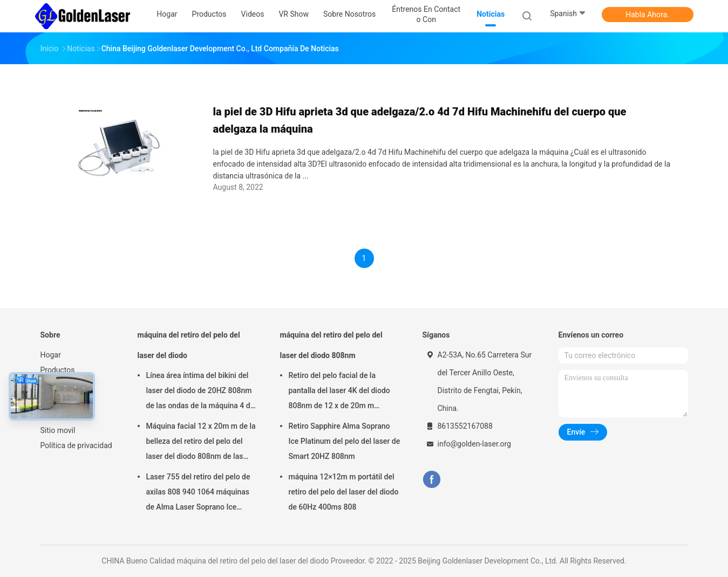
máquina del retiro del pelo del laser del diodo (189, 345)
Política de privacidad (76, 445)
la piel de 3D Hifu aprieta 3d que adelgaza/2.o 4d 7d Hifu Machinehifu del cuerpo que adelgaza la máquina (420, 120)
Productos (58, 370)
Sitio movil (58, 430)
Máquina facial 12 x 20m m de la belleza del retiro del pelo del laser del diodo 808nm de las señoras (201, 443)
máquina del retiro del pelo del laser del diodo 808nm (331, 345)
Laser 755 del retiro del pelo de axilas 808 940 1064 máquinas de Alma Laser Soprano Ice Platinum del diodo (198, 493)
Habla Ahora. (647, 15)
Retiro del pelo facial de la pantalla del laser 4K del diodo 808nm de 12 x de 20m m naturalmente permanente (339, 392)
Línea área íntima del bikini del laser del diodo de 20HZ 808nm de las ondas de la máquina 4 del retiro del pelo (201, 392)
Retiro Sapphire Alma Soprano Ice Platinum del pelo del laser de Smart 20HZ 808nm (345, 441)
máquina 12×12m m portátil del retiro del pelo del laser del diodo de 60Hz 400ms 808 (344, 492)
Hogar (51, 355)
